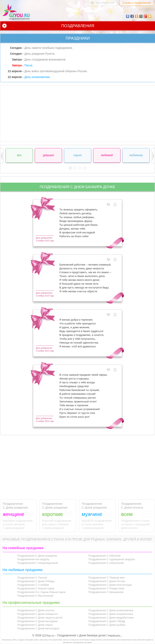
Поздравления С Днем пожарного (38, 614)
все (19, 155)
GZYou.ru (48, 636)
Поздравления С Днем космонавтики (111, 610)
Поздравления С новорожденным (38, 563)
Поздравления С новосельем (106, 563)
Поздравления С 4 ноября (33, 585)
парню (78, 155)
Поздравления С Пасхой (32, 578)
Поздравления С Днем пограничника (111, 614)
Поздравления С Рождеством (106, 588)
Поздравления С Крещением (106, 592)
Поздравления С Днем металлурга (38, 628)
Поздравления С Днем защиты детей (40, 618)
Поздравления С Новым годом (36, 588)
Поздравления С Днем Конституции (110, 585)
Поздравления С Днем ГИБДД (107, 621)
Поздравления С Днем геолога (36, 610)
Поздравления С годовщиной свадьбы (112, 559)
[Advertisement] (78, 114)
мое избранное (105, 3)
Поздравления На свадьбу (33, 559)
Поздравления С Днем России (107, 581)
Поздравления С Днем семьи (35, 625)
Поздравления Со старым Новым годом (41, 592)
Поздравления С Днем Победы (36, 581)
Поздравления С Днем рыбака (107, 625)
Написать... (115, 636)
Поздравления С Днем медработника (111, 618)
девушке (48, 155)
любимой (107, 155)
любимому (136, 155)
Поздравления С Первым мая (106, 578)
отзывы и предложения (137, 3)
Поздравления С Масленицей (35, 596)
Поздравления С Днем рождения (37, 556)
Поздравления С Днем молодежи (37, 621)
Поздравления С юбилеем (104, 556)
